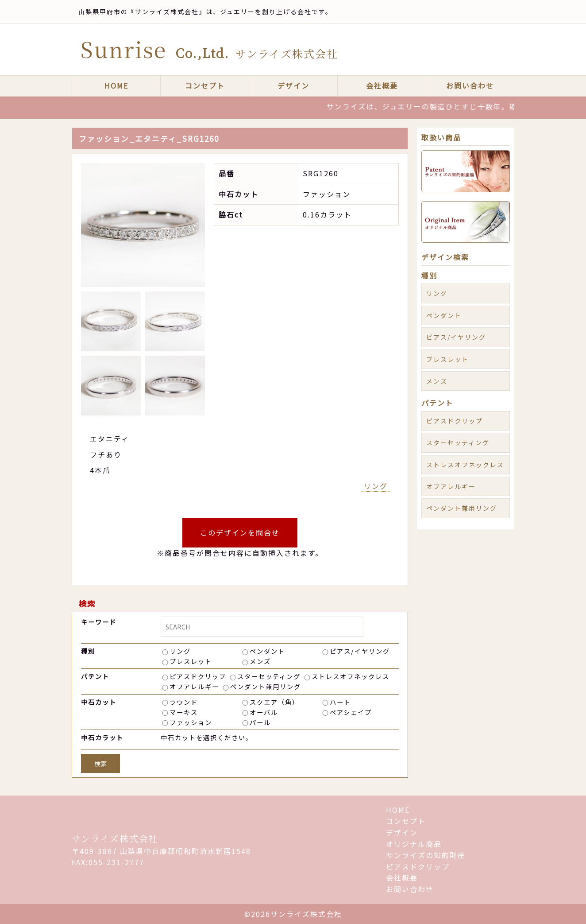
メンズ (260, 661)
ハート (340, 702)
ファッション (191, 722)
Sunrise (209, 49)
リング (376, 486)
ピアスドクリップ (198, 676)
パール (260, 722)
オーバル (264, 712)
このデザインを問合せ (240, 532)
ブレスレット (191, 661)
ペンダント (267, 651)
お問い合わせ (470, 85)
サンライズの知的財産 (426, 855)
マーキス (184, 712)
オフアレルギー (194, 686)
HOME (116, 85)
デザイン (293, 85)
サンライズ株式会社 (115, 838)
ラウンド (184, 702)
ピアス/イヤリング (360, 651)
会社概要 (382, 85)
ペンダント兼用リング (266, 686)
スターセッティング (269, 676)
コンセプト (205, 85)
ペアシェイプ (351, 712)
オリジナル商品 (414, 844)
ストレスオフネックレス (351, 676)
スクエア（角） (274, 702)
